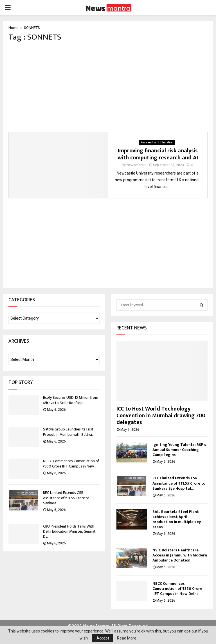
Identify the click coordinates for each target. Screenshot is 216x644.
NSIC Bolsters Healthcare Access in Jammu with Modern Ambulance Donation (180, 555)
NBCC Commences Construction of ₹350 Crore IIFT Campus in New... (71, 463)
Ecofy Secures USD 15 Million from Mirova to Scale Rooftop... (71, 400)
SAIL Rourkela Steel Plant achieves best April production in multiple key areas (177, 519)
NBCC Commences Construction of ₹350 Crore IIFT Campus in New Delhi (177, 589)
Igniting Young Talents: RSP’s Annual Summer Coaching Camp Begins (179, 450)
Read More (127, 638)
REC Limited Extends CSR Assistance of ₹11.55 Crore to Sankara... (66, 498)
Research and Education (157, 142)
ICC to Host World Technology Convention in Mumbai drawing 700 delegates (161, 416)
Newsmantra (137, 165)
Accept (103, 638)
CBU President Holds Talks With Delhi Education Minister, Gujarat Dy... (69, 531)
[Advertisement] (108, 87)
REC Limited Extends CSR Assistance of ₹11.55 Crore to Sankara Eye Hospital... (179, 483)
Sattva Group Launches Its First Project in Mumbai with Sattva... (69, 432)
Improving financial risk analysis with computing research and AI (158, 154)
